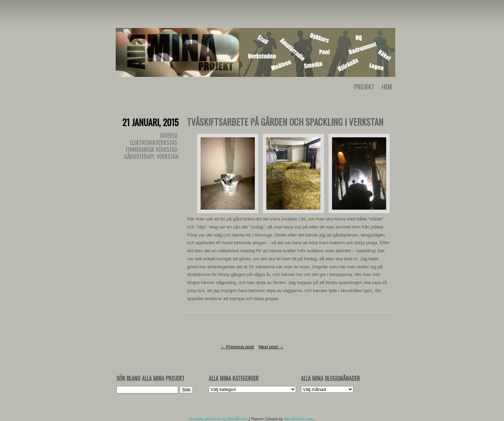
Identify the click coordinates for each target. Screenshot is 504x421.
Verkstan (168, 157)
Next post (271, 347)
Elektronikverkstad (154, 143)
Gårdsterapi (139, 157)
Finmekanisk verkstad (152, 150)
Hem (387, 87)
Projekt (364, 87)
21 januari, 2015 (150, 122)
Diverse (169, 136)
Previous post (237, 347)
